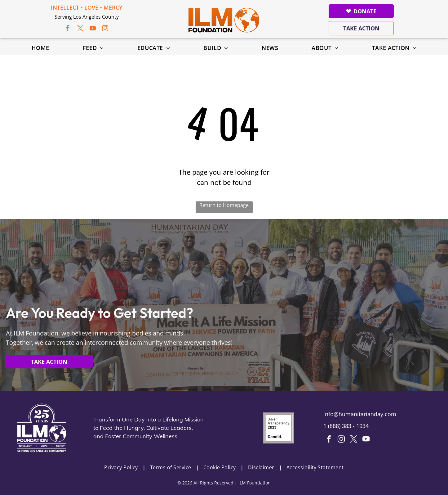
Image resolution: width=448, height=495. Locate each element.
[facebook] (68, 29)
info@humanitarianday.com (360, 414)
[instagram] (105, 29)
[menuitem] (40, 48)
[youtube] (93, 29)
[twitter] (80, 29)
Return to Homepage (224, 205)
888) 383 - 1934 (349, 426)
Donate (361, 11)
